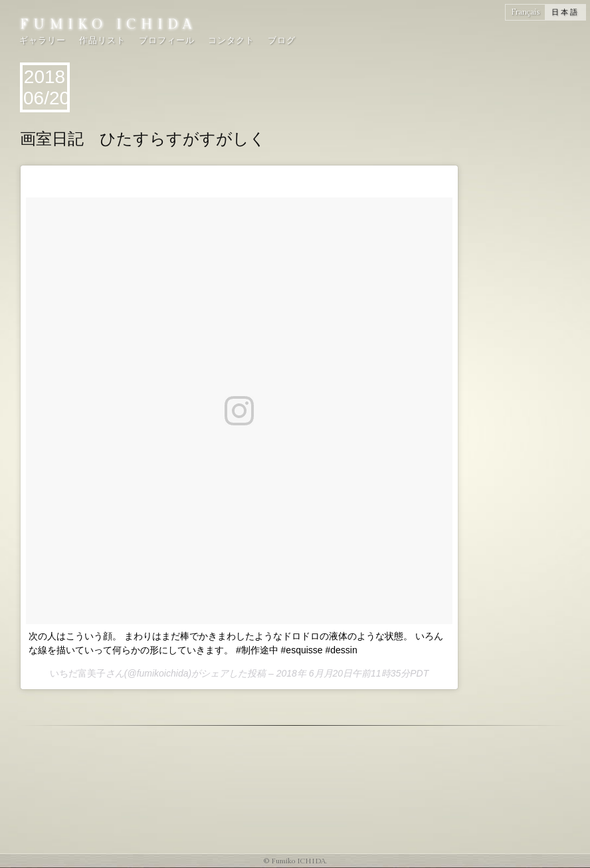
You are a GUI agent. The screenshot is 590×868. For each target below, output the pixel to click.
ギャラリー (43, 41)
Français (525, 12)
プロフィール (167, 41)
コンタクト (231, 41)
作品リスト (102, 41)
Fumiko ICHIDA (108, 25)
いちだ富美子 (78, 673)
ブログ (282, 41)
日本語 (565, 12)
